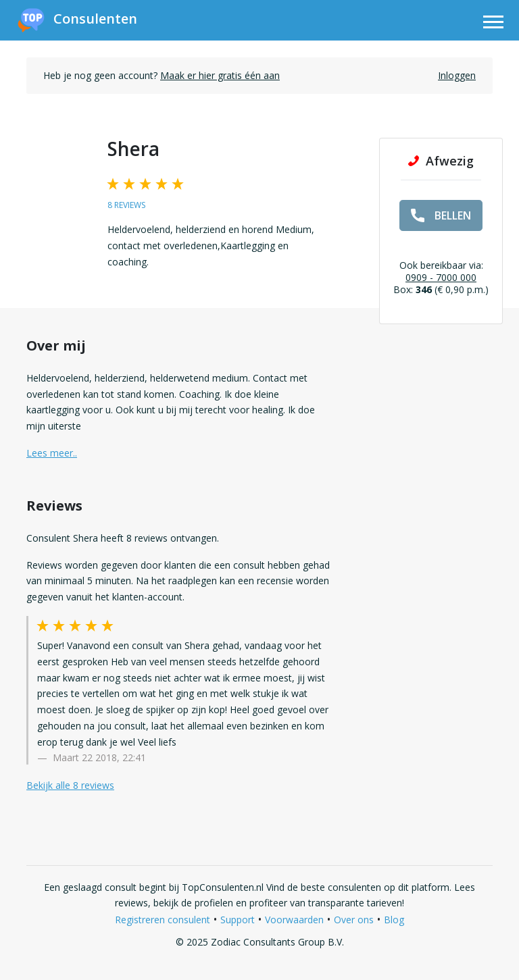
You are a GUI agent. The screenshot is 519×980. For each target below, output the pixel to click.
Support (238, 920)
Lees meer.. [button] (52, 453)
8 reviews (126, 205)
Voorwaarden (294, 920)
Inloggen (457, 75)
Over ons (354, 920)
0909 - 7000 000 (441, 277)
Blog (394, 920)
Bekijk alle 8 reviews (70, 785)
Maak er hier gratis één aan (220, 75)
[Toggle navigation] (493, 24)
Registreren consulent (163, 920)
